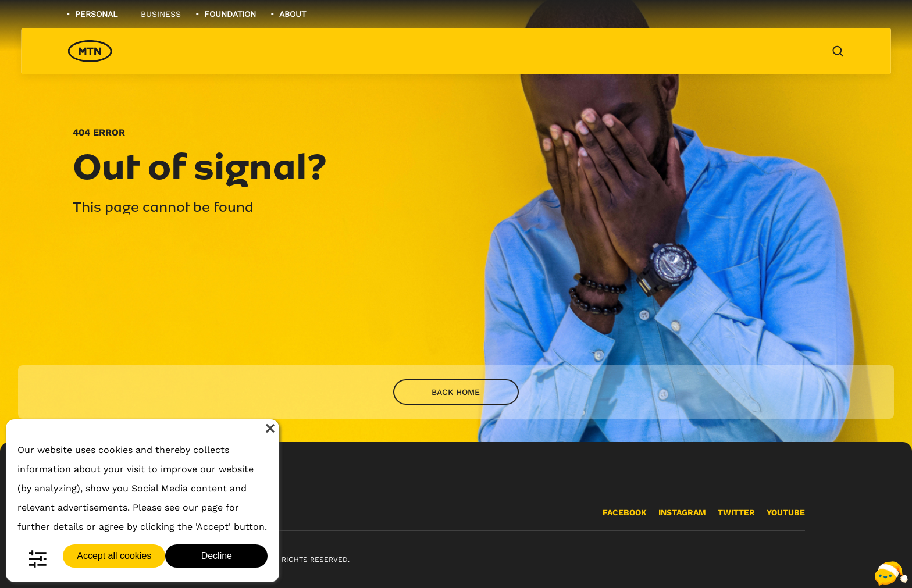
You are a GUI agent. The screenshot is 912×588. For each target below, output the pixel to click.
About (293, 14)
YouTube (786, 512)
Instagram (682, 512)
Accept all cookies (114, 556)
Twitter (736, 512)
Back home (456, 392)
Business (161, 14)
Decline (217, 556)
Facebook (625, 512)
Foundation (230, 14)
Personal (96, 14)
